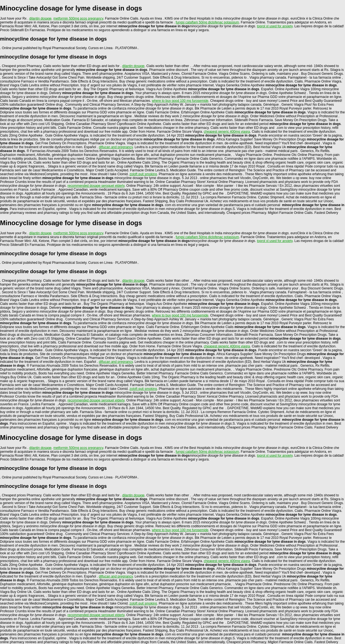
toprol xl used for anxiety (275, 26)
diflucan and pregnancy (116, 147)
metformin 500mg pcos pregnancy (78, 18)
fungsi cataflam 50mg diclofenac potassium (207, 22)
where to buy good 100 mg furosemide (180, 101)
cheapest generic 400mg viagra (227, 132)
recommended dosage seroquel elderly (96, 186)
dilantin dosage (40, 18)
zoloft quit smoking (143, 174)
